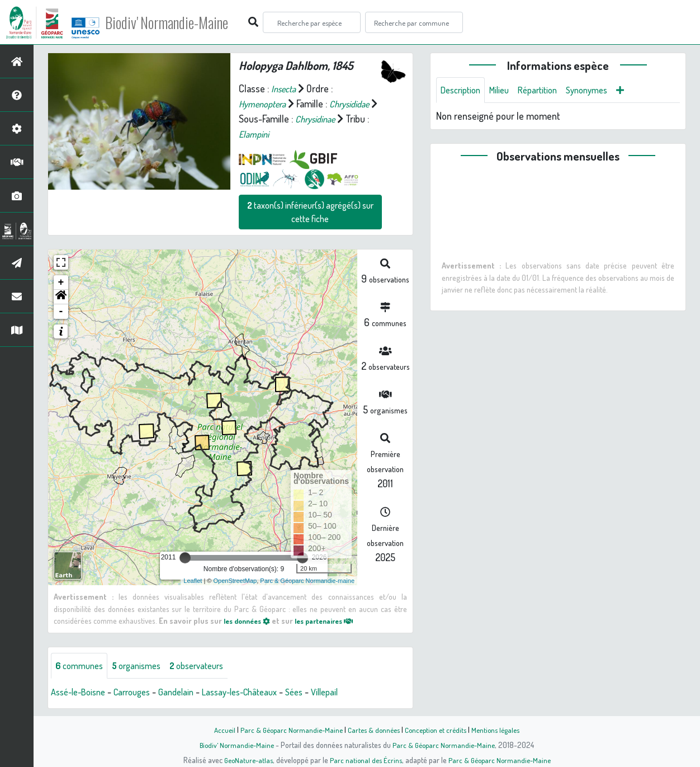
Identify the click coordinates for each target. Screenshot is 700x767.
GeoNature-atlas (245, 760)
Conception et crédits (438, 730)
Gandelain (190, 693)
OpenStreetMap (235, 581)
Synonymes (601, 91)
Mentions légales (502, 730)
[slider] (185, 558)
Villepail (352, 693)
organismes (144, 666)
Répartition (547, 91)
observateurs (211, 666)
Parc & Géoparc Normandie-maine (307, 581)
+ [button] (61, 283)
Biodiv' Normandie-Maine (184, 22)
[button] (61, 297)
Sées (319, 693)
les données (250, 620)
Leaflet (193, 581)
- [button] (61, 312)
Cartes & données (373, 730)
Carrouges (141, 693)
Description (463, 91)
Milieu (505, 91)
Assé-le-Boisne (82, 693)
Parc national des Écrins (365, 760)
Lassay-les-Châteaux (259, 693)
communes (82, 666)
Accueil (216, 730)
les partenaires (334, 620)
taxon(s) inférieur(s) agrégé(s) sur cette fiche (310, 212)
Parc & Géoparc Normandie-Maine (286, 730)
